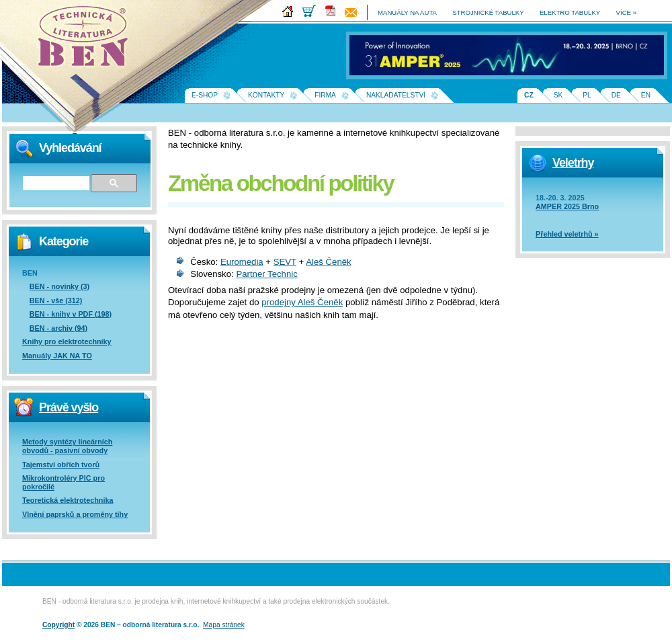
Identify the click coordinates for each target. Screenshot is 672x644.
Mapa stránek (224, 625)
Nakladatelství (396, 95)
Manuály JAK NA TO (57, 356)
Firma (325, 95)
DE (616, 95)
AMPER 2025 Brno (567, 206)
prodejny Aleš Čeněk (302, 302)
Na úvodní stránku (87, 40)
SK (558, 95)
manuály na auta (407, 12)
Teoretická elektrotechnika (68, 500)
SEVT (285, 262)
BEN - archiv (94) (58, 328)
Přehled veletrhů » (567, 234)
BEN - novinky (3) (59, 286)
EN (646, 95)
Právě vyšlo (69, 407)
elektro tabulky (570, 12)
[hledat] (55, 184)
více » (626, 12)
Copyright (58, 625)
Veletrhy (573, 163)
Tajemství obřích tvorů (61, 465)
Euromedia (242, 262)
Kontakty (266, 95)
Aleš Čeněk (328, 262)
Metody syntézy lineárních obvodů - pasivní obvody (67, 446)
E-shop (205, 95)
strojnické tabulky (488, 12)
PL (587, 95)
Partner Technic (266, 274)
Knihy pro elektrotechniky (67, 341)
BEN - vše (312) (56, 300)
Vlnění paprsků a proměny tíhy (75, 514)
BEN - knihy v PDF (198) (71, 314)
